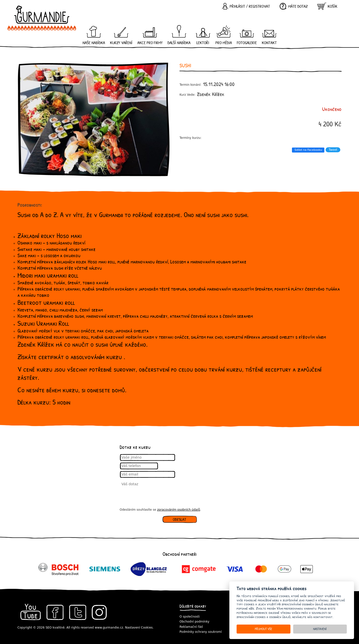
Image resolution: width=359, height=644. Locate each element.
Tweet (333, 150)
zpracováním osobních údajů (179, 510)
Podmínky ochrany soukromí (201, 632)
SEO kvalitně (55, 628)
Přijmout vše (264, 629)
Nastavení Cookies (139, 628)
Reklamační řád (191, 627)
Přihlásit (237, 6)
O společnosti (190, 617)
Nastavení (320, 629)
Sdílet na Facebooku (308, 150)
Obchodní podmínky (194, 622)
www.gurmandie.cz (109, 628)
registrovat (259, 6)
